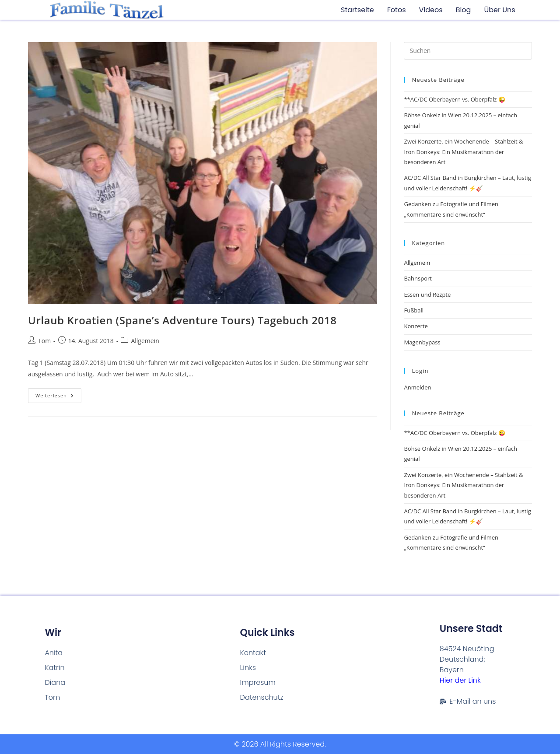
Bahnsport (418, 278)
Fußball (414, 310)
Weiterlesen (58, 393)
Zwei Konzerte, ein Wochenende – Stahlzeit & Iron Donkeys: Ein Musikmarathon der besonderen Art (463, 152)
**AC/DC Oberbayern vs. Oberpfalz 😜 (454, 99)
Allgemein (145, 341)
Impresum (258, 682)
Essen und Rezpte (427, 295)
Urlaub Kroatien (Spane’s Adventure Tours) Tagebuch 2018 (182, 320)
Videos (431, 10)
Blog (464, 10)
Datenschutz (262, 697)
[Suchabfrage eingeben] (468, 51)
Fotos (397, 10)
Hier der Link (460, 680)
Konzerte (416, 326)
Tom (44, 341)
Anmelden (417, 387)
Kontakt (253, 653)
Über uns (499, 10)
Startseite (357, 10)
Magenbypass (422, 342)
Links (248, 668)
